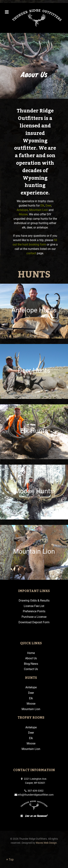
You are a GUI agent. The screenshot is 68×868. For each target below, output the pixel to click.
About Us (31, 658)
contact (31, 253)
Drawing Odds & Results (34, 601)
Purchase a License (34, 617)
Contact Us (31, 669)
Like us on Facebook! (34, 816)
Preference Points (34, 611)
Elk (42, 206)
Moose (23, 214)
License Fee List (34, 606)
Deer (48, 206)
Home (31, 653)
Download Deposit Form (34, 622)
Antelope (22, 210)
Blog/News (31, 664)
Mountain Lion (39, 210)
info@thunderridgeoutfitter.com (34, 795)
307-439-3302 (34, 791)
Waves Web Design (46, 843)
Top (10, 860)
